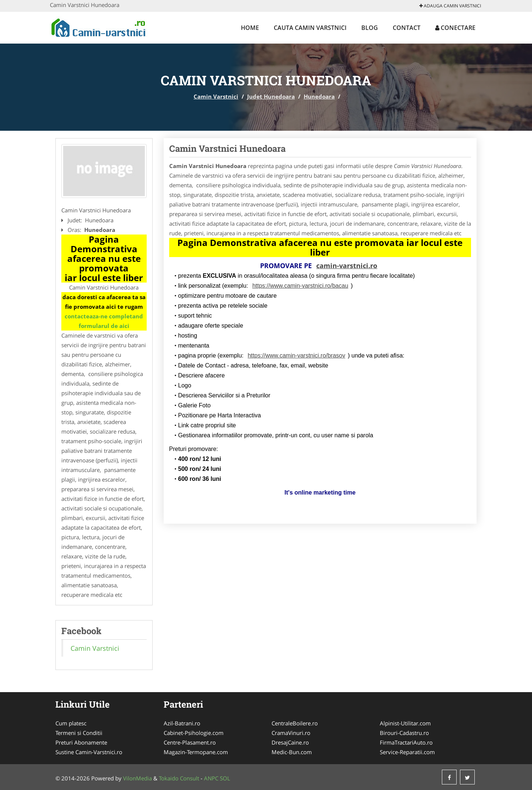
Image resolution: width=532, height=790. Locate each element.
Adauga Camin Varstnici (450, 6)
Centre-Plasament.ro (190, 742)
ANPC (211, 778)
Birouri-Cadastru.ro (404, 733)
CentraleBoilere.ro (295, 723)
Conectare (455, 28)
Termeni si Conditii (79, 733)
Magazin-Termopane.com (196, 752)
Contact (407, 28)
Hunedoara (319, 96)
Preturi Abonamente (81, 742)
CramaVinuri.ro (291, 733)
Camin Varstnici (216, 96)
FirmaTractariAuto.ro (406, 742)
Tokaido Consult (179, 778)
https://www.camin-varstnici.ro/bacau (300, 286)
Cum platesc (71, 723)
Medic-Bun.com (292, 752)
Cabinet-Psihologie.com (194, 733)
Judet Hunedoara (271, 96)
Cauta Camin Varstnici (310, 28)
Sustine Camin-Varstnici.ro (89, 752)
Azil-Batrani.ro (182, 723)
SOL (225, 778)
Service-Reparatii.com (407, 752)
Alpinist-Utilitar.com (405, 723)
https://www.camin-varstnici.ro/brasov (296, 355)
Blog (370, 28)
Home (250, 28)
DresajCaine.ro (290, 742)
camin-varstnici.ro (347, 266)
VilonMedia (137, 778)
